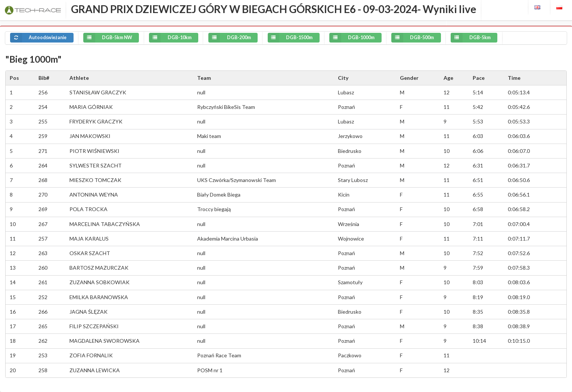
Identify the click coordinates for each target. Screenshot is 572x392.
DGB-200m (230, 38)
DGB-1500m (290, 38)
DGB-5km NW (108, 38)
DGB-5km (471, 38)
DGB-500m (413, 38)
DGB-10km (170, 38)
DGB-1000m (352, 38)
